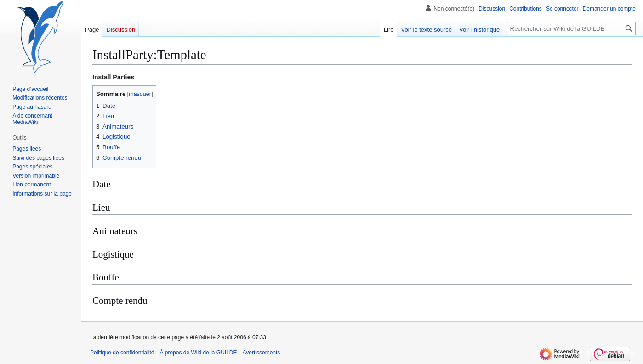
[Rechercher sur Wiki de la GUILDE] (571, 29)
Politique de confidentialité (122, 353)
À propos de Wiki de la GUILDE (198, 353)
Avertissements (262, 353)
